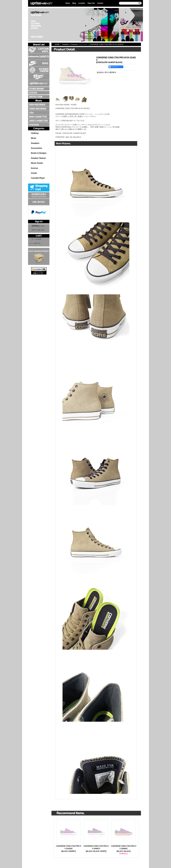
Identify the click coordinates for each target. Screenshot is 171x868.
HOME (57, 44)
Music (34, 138)
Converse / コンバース (79, 44)
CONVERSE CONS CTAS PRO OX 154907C (96, 849)
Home (68, 3)
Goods (34, 173)
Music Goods (37, 163)
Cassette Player (38, 178)
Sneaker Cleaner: (39, 158)
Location (82, 3)
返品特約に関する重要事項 (106, 72)
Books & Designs (39, 153)
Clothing (35, 133)
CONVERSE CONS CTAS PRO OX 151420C (69, 849)
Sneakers (35, 143)
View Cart (91, 3)
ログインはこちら (38, 230)
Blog (74, 3)
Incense (34, 168)
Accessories (36, 148)
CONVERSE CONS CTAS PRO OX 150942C (124, 849)
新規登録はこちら (38, 226)
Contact (100, 3)
